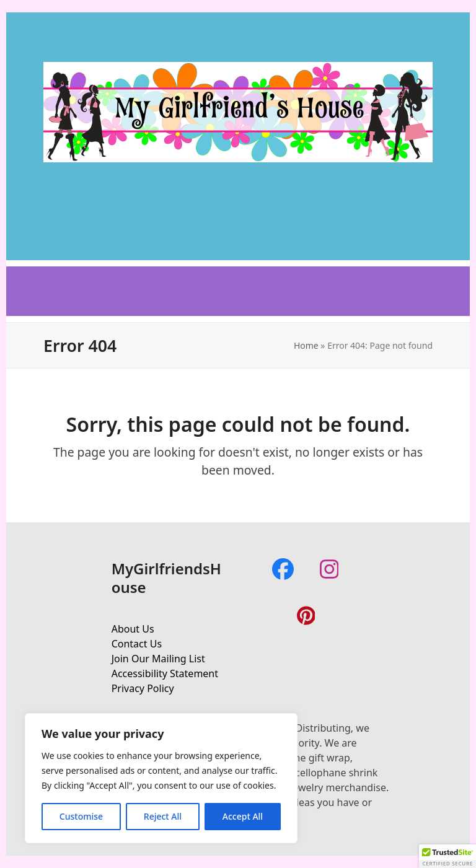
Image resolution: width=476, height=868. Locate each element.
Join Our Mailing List (158, 659)
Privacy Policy (143, 688)
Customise (81, 816)
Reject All (163, 816)
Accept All (243, 816)
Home (306, 345)
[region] (161, 778)
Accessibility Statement (165, 673)
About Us (133, 629)
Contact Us (137, 644)
